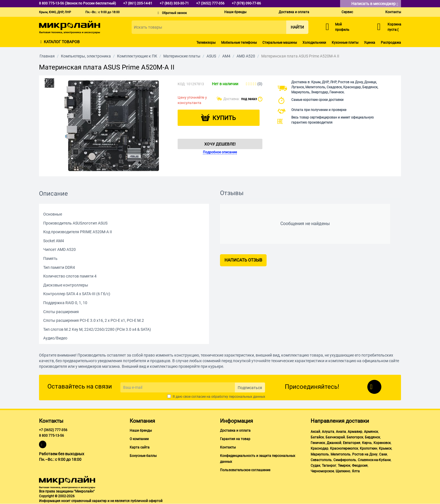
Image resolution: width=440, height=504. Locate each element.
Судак (315, 466)
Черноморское (322, 471)
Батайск (317, 437)
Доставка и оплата (294, 12)
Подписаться (250, 388)
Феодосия (360, 466)
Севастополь (321, 460)
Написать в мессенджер (375, 4)
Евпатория (352, 443)
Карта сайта (140, 447)
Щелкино (343, 471)
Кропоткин (368, 448)
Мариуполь (320, 454)
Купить (224, 118)
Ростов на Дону (365, 454)
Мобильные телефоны (239, 43)
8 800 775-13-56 (51, 436)
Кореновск (382, 443)
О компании (139, 439)
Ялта (356, 471)
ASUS (211, 56)
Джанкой (334, 443)
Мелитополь (341, 454)
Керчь (367, 443)
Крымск (385, 448)
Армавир (355, 432)
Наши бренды (235, 12)
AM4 (226, 56)
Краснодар (319, 448)
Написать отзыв (243, 260)
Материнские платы (182, 56)
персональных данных (247, 397)
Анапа (341, 432)
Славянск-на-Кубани (374, 460)
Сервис (347, 12)
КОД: (182, 84)
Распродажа (391, 43)
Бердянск (372, 437)
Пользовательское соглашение (245, 470)
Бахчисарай (335, 437)
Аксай (315, 432)
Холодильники (314, 43)
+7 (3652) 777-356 (53, 430)
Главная (47, 56)
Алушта (328, 432)
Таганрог (329, 466)
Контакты (393, 12)
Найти (297, 27)
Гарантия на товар (235, 439)
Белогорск (355, 437)
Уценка (370, 43)
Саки (383, 454)
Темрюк (344, 466)
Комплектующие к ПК (137, 56)
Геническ (318, 443)
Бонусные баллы (143, 456)
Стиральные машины (280, 43)
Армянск (371, 432)
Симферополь (345, 460)
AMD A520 (246, 56)
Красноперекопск (344, 448)
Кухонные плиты (345, 43)
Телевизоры (206, 43)
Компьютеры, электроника (86, 56)
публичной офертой (146, 501)
